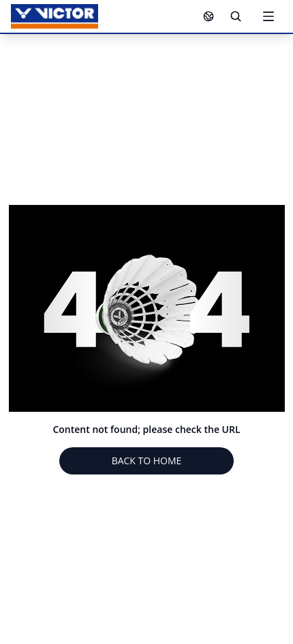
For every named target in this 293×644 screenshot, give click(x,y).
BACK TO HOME (147, 461)
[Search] (236, 16)
